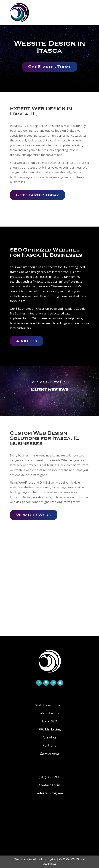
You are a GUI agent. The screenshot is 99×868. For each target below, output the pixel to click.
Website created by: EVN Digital (35, 859)
